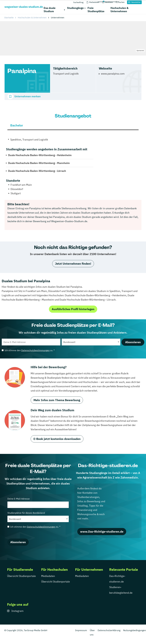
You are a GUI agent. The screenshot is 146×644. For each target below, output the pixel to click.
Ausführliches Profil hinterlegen (73, 309)
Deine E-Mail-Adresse (38, 503)
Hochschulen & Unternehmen (119, 10)
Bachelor (17, 125)
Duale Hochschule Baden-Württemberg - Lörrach (37, 171)
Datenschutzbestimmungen (35, 350)
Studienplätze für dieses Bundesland (38, 517)
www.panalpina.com (113, 74)
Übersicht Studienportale (21, 576)
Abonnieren (133, 342)
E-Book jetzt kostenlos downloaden (57, 439)
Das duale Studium (50, 10)
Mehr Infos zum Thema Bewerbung (57, 400)
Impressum (81, 630)
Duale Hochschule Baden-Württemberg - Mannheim (39, 163)
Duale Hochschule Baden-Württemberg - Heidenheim (40, 155)
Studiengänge (75, 8)
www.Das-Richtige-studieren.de (102, 531)
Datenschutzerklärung (109, 630)
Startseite (9, 18)
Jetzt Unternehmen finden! (73, 264)
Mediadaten (48, 576)
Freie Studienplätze (96, 10)
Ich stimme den (28, 350)
